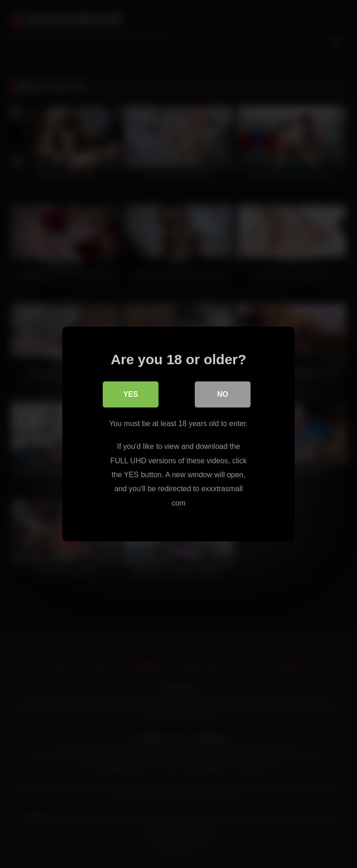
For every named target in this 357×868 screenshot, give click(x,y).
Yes (131, 394)
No (223, 394)
